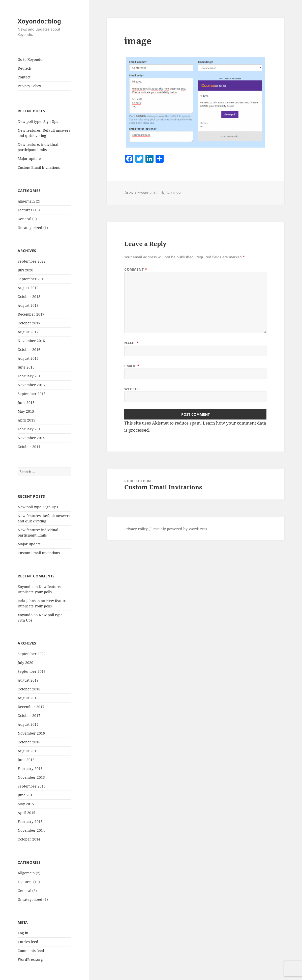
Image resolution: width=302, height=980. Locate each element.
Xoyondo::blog (39, 21)
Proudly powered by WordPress (180, 529)
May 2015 (26, 411)
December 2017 (31, 314)
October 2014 (29, 447)
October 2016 (29, 349)
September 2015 (32, 394)
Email (132, 366)
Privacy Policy (29, 86)
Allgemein (26, 201)
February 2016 (30, 376)
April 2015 (26, 420)
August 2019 (28, 288)
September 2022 (32, 261)
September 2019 (32, 279)
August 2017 (28, 332)
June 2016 (26, 367)
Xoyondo (25, 587)
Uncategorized (30, 228)
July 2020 (25, 270)
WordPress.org (30, 959)
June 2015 (26, 402)
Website (132, 389)
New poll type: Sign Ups (38, 121)
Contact (24, 77)
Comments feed (31, 951)
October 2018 (29, 297)
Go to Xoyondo (30, 59)
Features (25, 210)
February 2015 (30, 429)
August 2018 (28, 305)
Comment (136, 269)
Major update (29, 159)
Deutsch (24, 68)
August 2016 (28, 358)
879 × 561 (174, 193)
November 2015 (31, 385)
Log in (23, 933)
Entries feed (28, 942)
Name (131, 343)
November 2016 (31, 341)
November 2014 (31, 438)
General (24, 219)
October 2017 (29, 323)
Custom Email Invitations (39, 167)
